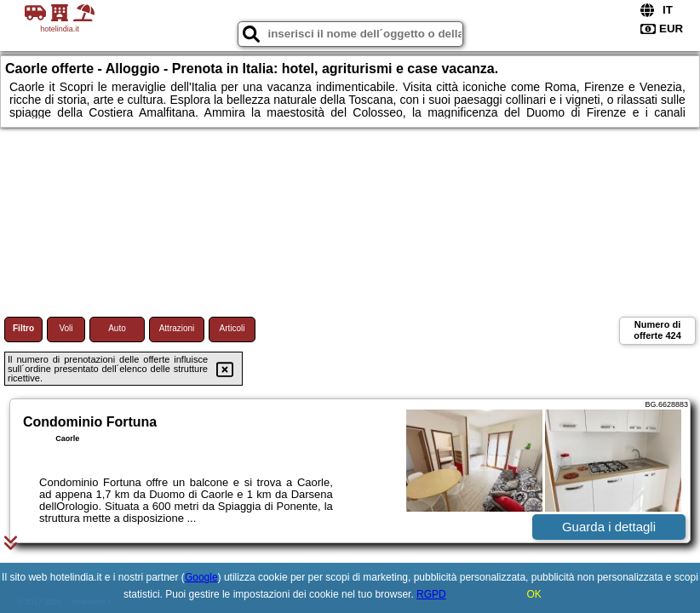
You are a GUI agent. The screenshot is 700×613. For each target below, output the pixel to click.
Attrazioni (177, 328)
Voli (66, 328)
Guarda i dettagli (609, 527)
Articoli (232, 328)
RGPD (431, 594)
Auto (117, 328)
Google (201, 577)
